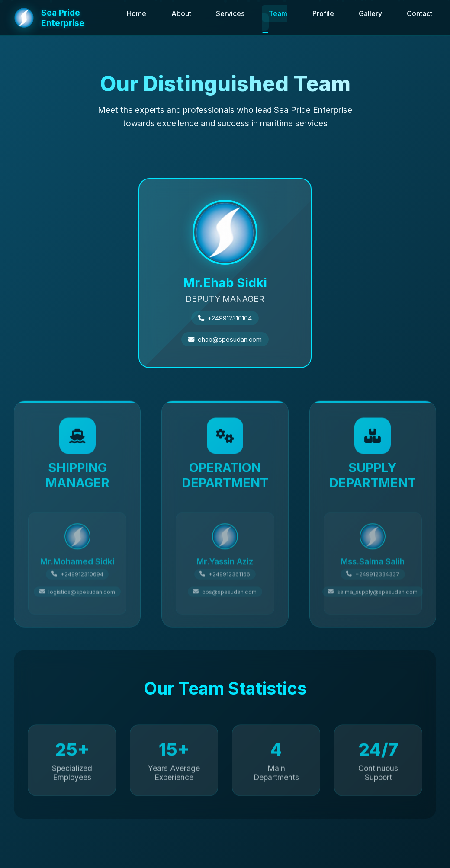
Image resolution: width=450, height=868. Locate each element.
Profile (323, 13)
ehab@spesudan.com (230, 338)
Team (278, 13)
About (181, 13)
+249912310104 (230, 316)
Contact (419, 13)
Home (137, 13)
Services (230, 13)
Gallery (370, 13)
